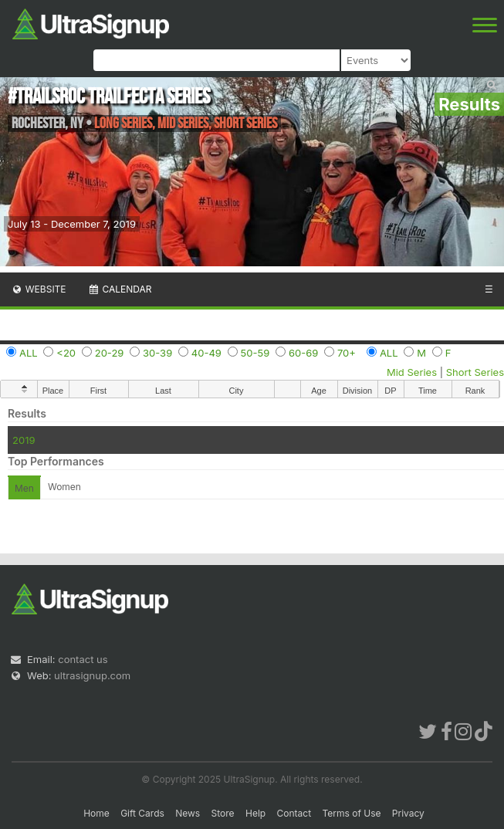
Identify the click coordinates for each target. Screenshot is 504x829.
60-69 (303, 353)
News (188, 813)
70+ (347, 353)
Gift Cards (142, 813)
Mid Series (412, 372)
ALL (29, 353)
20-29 (110, 353)
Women (64, 487)
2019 (24, 440)
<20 (66, 353)
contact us (83, 659)
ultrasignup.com (92, 675)
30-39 (157, 353)
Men (24, 488)
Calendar (120, 289)
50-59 (255, 353)
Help (255, 813)
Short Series (475, 372)
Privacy (408, 813)
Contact (294, 813)
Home (96, 813)
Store (223, 813)
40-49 (206, 353)
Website (39, 289)
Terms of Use (351, 813)
